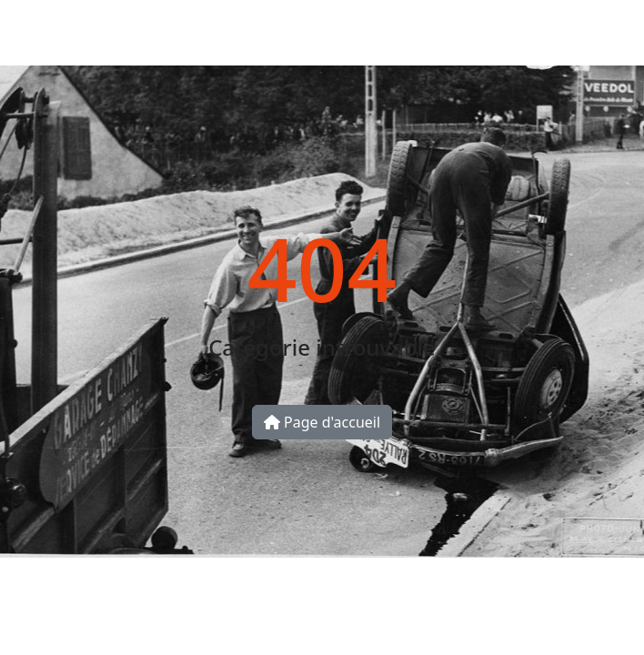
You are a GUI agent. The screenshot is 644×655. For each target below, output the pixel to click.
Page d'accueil (322, 422)
